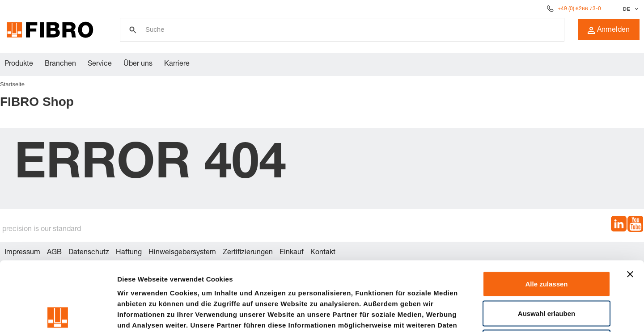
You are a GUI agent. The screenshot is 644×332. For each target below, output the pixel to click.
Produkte (19, 64)
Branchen (60, 64)
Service (100, 64)
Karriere (177, 64)
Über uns (138, 64)
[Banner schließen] (630, 205)
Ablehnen (547, 273)
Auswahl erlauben (547, 244)
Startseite (12, 84)
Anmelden (609, 30)
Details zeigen (476, 314)
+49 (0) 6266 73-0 (579, 9)
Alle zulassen (546, 215)
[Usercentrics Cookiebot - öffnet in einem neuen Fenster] (58, 315)
